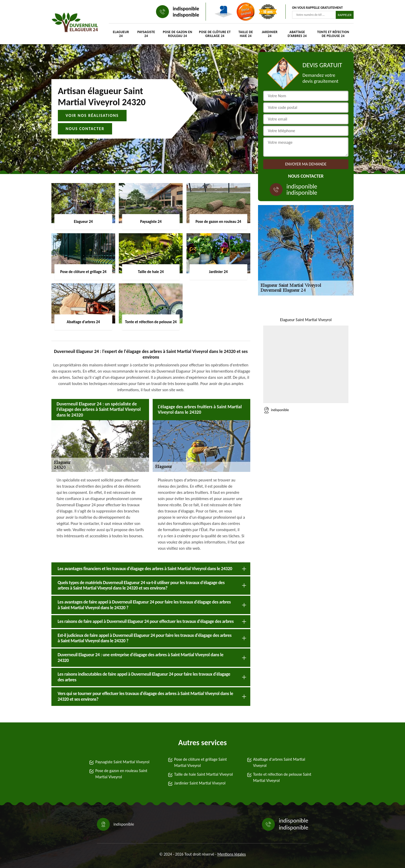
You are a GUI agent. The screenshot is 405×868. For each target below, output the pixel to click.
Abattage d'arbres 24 (297, 34)
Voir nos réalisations (92, 115)
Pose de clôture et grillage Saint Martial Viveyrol (200, 762)
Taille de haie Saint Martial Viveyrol (203, 774)
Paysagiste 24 (146, 34)
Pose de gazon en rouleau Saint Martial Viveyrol (121, 774)
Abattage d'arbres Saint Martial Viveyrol (279, 762)
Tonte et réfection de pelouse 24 (333, 34)
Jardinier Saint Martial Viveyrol (200, 783)
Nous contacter (85, 129)
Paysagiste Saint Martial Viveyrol (122, 762)
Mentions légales (232, 854)
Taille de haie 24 (246, 34)
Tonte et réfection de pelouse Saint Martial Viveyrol (282, 777)
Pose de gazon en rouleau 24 (177, 34)
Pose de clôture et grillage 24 (215, 34)
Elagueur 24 (121, 34)
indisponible (186, 9)
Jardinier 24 (270, 34)
